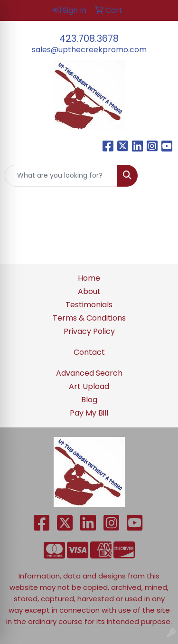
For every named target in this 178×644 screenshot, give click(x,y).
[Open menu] (159, 176)
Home (89, 278)
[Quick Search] (61, 176)
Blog (89, 400)
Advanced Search (89, 373)
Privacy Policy (89, 331)
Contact (89, 352)
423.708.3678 (89, 38)
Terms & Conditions (89, 318)
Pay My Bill (89, 413)
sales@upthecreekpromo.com (89, 50)
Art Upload (89, 386)
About (89, 291)
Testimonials (89, 305)
